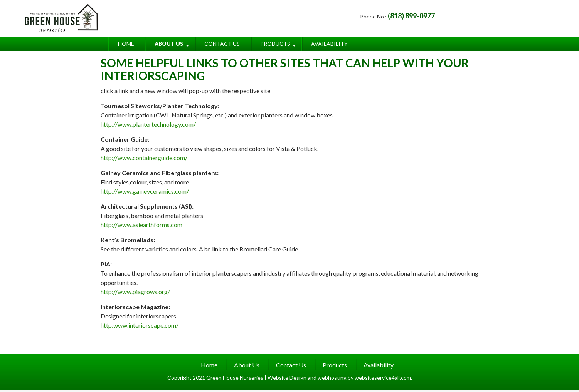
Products (275, 44)
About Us (169, 44)
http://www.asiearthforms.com (141, 225)
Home (126, 44)
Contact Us (222, 44)
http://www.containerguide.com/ (144, 158)
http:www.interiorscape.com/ (140, 325)
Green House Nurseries (235, 378)
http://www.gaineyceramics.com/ (145, 191)
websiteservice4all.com (383, 378)
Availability (329, 44)
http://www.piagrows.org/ (135, 292)
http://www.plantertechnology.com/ (148, 124)
